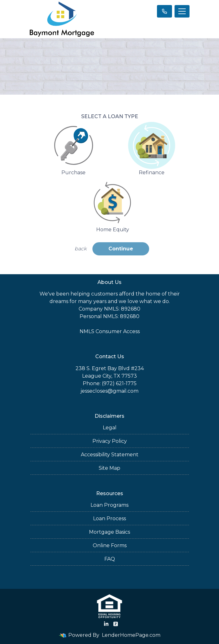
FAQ (110, 559)
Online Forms (110, 545)
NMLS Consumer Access (110, 331)
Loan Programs (109, 505)
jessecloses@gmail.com (109, 391)
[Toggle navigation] (182, 11)
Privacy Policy (110, 441)
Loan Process (109, 518)
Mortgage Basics (109, 532)
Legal (110, 428)
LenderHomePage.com (131, 635)
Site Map (109, 468)
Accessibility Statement (110, 455)
